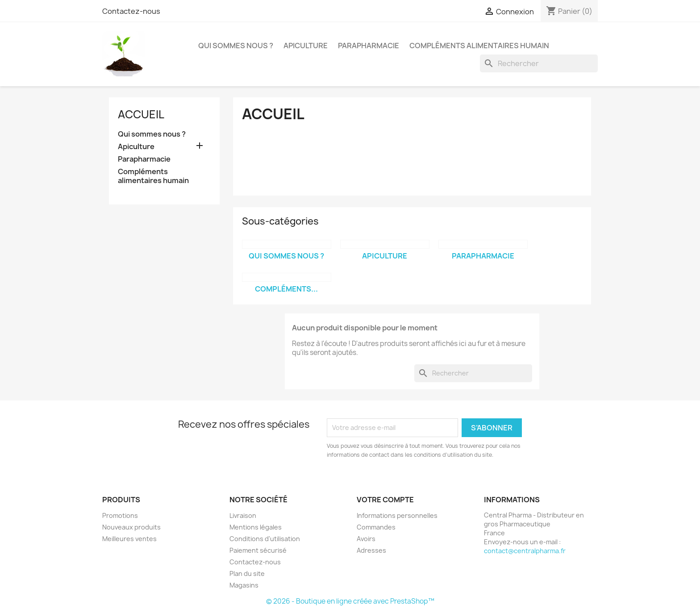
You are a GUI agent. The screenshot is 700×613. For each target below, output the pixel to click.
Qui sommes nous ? (236, 46)
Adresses (371, 550)
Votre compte (385, 500)
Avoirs (366, 539)
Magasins (244, 585)
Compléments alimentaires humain (479, 46)
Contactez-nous (131, 11)
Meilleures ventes (129, 539)
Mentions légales (256, 527)
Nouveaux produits (131, 527)
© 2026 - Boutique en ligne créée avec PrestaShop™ (350, 601)
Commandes (376, 527)
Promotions (120, 515)
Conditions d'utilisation (265, 539)
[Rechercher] (539, 63)
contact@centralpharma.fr (525, 551)
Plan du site (247, 573)
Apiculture (306, 46)
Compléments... (286, 289)
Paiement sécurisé (258, 550)
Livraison (243, 515)
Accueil (141, 114)
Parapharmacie (369, 46)
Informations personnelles (397, 515)
